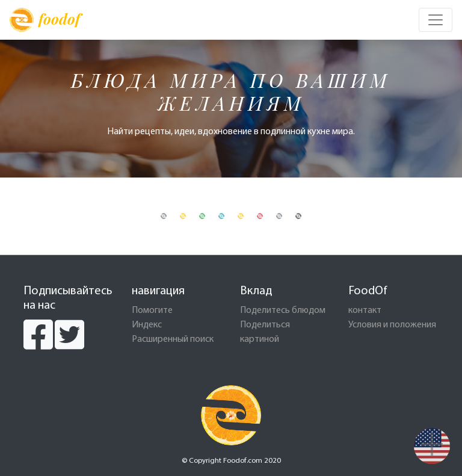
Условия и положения (392, 325)
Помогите (152, 311)
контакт (365, 311)
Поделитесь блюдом (283, 311)
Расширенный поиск (173, 339)
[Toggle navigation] (436, 20)
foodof (45, 20)
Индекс (147, 325)
